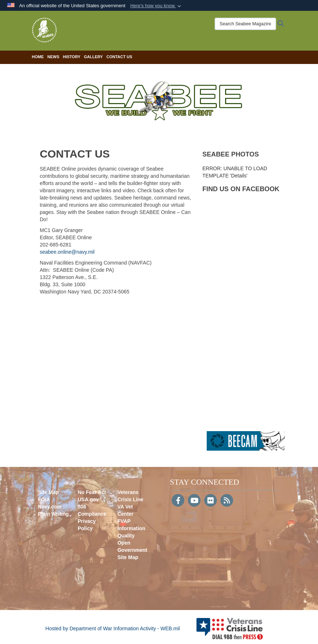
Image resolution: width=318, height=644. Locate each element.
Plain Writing (53, 514)
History (72, 57)
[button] (156, 6)
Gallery (93, 57)
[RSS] (227, 501)
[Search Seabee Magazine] (244, 24)
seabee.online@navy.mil (67, 252)
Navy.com (50, 507)
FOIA (44, 499)
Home (38, 57)
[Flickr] (210, 501)
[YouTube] (194, 501)
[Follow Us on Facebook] (178, 501)
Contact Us (119, 57)
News (53, 57)
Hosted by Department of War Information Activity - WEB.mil (113, 628)
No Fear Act (92, 492)
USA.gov (88, 499)
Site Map (48, 492)
